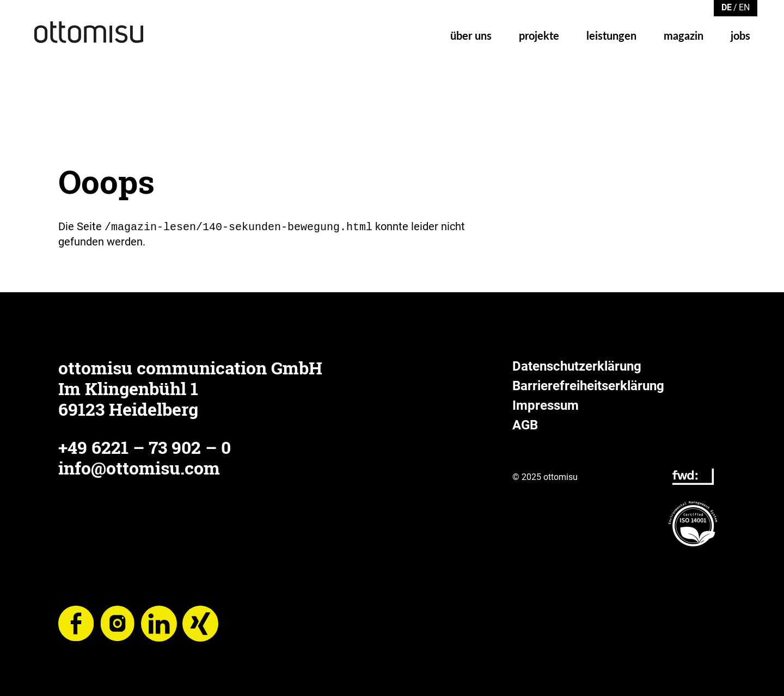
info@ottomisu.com (139, 467)
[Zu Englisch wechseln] (744, 7)
